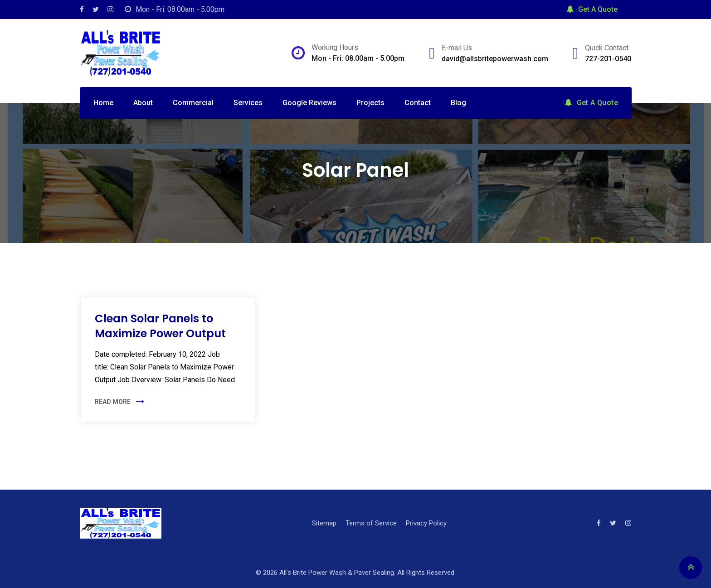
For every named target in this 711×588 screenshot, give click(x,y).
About (143, 103)
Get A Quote (592, 9)
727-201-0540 (608, 59)
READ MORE (113, 402)
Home (103, 103)
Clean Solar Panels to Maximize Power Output (160, 326)
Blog (458, 103)
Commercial (193, 103)
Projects (370, 103)
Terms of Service (371, 523)
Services (248, 103)
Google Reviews (309, 103)
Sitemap (324, 523)
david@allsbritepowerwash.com (495, 59)
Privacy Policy (426, 523)
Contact (418, 103)
